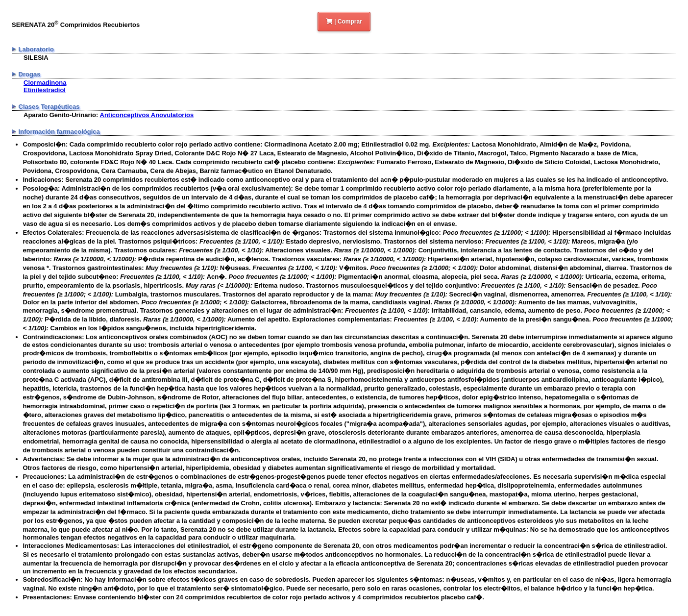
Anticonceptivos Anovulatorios (147, 115)
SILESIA (36, 58)
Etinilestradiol (45, 90)
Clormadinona (45, 83)
